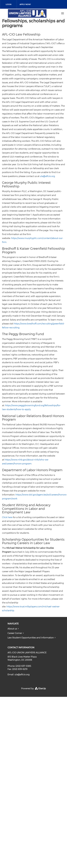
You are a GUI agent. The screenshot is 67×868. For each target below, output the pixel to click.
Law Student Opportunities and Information (31, 638)
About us (12, 629)
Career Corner (15, 633)
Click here (7, 517)
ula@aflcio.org (47, 176)
